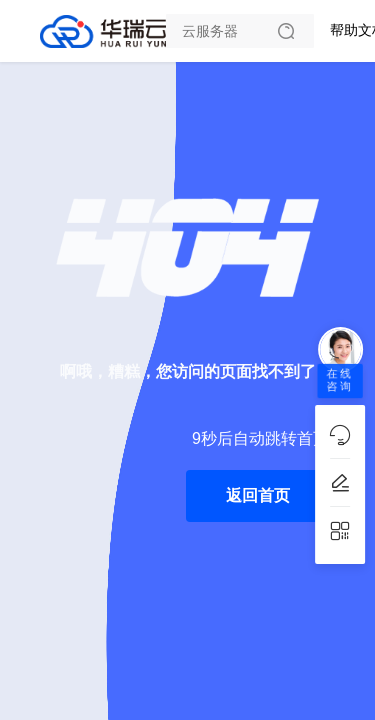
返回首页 (258, 495)
